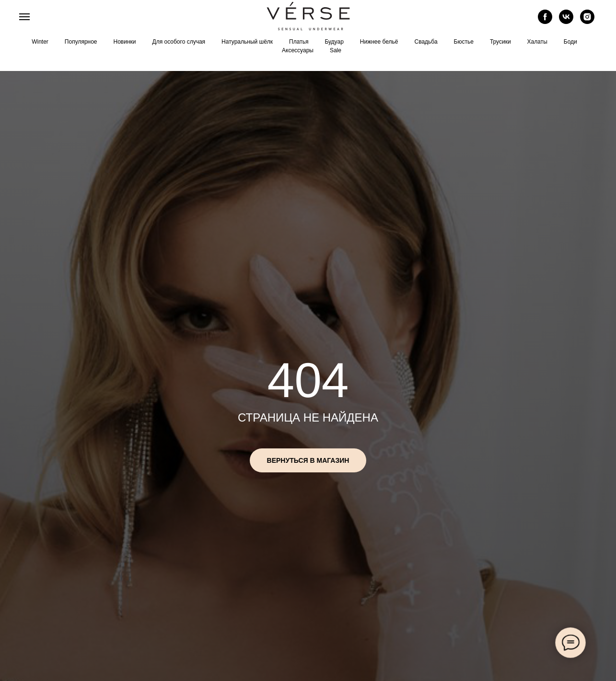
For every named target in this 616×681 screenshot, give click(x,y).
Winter (40, 42)
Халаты (537, 42)
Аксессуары (298, 50)
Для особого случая (179, 42)
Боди (570, 42)
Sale (336, 50)
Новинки (125, 42)
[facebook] (545, 21)
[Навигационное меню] (24, 17)
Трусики (500, 42)
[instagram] (587, 21)
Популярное (81, 42)
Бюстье (464, 42)
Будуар (334, 42)
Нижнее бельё (379, 42)
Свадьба (426, 42)
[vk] (566, 21)
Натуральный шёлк (247, 42)
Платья (299, 42)
